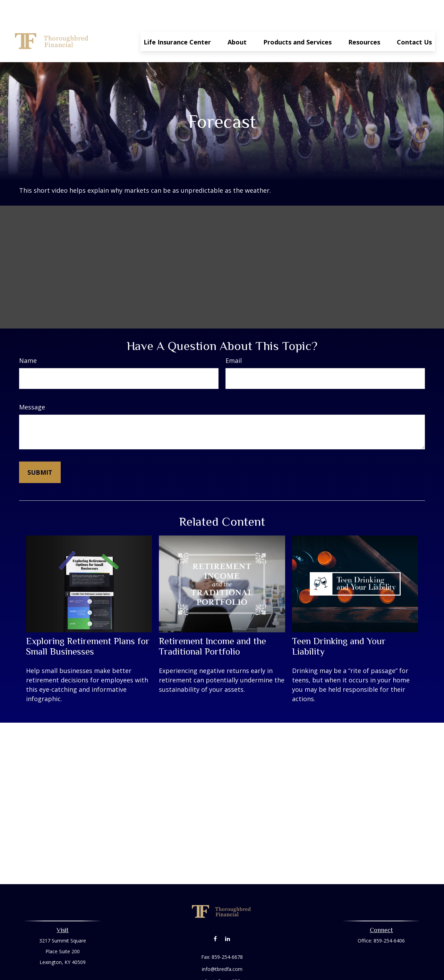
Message (32, 386)
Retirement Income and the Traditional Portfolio (212, 625)
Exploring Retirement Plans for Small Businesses (88, 625)
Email (234, 340)
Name (28, 340)
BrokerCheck (294, 973)
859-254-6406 (389, 920)
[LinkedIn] (227, 918)
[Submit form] (40, 451)
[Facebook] (215, 918)
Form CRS (229, 960)
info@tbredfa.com (222, 948)
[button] (177, 20)
